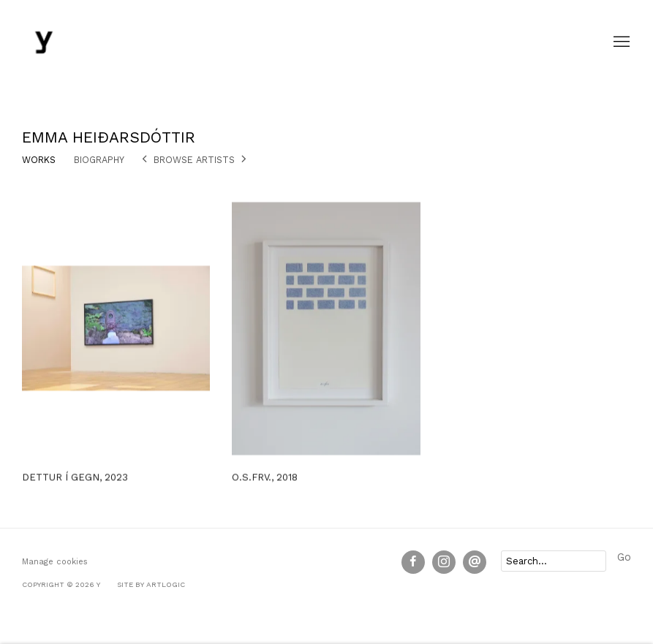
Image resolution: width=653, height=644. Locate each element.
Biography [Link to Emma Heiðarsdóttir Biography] (99, 160)
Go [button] (624, 557)
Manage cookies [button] (55, 562)
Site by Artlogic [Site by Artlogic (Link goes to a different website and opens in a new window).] (151, 584)
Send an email (475, 562)
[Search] (554, 561)
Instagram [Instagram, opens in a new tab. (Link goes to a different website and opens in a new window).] (444, 562)
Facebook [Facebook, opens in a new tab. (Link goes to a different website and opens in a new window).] (413, 562)
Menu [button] (620, 42)
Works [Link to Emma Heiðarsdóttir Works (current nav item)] (39, 160)
